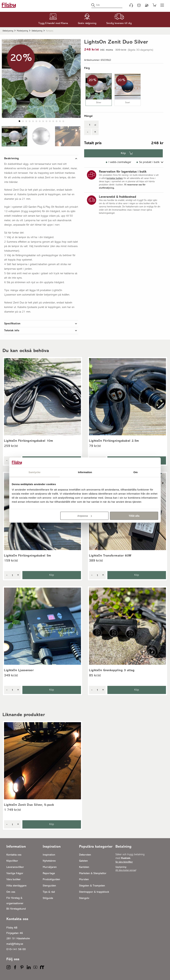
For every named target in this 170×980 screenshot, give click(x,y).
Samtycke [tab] (35, 472)
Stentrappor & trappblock (94, 892)
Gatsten (83, 861)
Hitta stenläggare (16, 886)
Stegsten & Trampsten (92, 886)
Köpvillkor (12, 861)
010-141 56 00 (16, 949)
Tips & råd (49, 892)
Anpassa (85, 516)
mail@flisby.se (15, 944)
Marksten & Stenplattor (93, 873)
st (95, 125)
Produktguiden (51, 880)
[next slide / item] (77, 79)
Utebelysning (8, 31)
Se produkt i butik (149, 162)
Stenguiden (49, 886)
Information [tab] (85, 472)
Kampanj (50, 31)
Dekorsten (85, 855)
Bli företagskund (16, 909)
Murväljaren (50, 867)
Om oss (11, 892)
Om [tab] (135, 472)
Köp (123, 153)
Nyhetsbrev (49, 861)
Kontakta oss (14, 855)
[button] (14, 136)
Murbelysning (22, 31)
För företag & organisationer (15, 901)
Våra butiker (14, 880)
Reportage (49, 873)
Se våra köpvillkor (124, 862)
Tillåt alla (134, 516)
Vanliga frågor (15, 873)
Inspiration (49, 855)
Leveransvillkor (15, 867)
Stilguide (48, 898)
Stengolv (84, 898)
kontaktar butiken (115, 178)
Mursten (84, 880)
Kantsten (84, 867)
